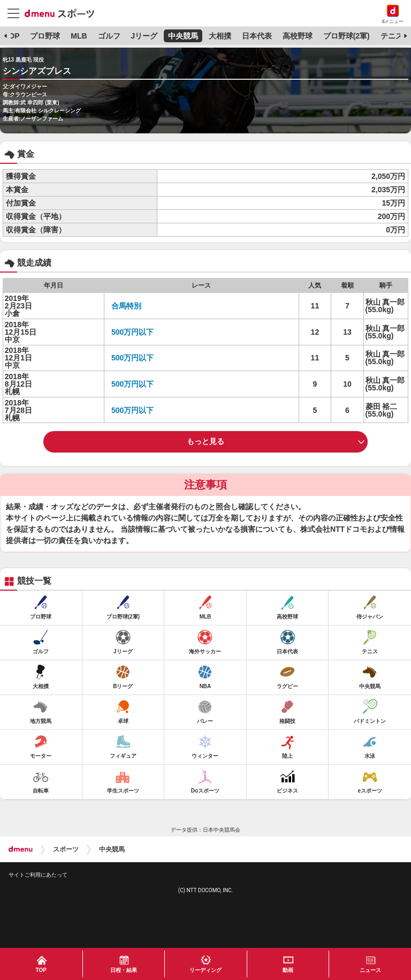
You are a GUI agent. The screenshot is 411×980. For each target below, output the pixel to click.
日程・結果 (124, 970)
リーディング (205, 970)
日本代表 (257, 36)
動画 (288, 970)
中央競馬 (183, 36)
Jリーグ (144, 36)
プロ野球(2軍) (347, 36)
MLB (79, 36)
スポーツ (66, 849)
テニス (392, 36)
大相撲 (220, 36)
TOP (12, 36)
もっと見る (205, 441)
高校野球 (298, 36)
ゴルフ (109, 36)
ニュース (370, 970)
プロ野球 (45, 36)
